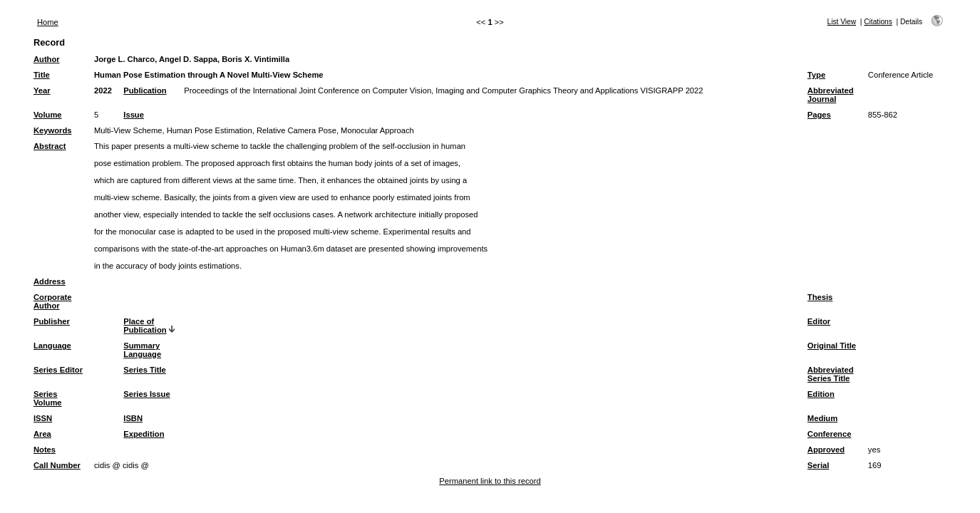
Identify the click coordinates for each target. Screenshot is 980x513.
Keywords (52, 130)
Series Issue (146, 394)
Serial (818, 465)
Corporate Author (52, 301)
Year (42, 90)
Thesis (820, 297)
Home (48, 22)
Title (42, 75)
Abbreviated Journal (831, 95)
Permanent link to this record (490, 481)
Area (42, 434)
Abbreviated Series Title (831, 374)
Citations (878, 22)
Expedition (144, 434)
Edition (821, 394)
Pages (819, 115)
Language (52, 346)
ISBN (133, 418)
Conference (830, 434)
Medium (822, 418)
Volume (48, 115)
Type (816, 75)
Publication (145, 90)
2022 (103, 90)
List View (842, 22)
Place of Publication (145, 326)
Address (50, 281)
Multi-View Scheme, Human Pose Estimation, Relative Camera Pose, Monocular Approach (254, 130)
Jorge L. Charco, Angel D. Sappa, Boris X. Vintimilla (192, 59)
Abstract (50, 146)
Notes (45, 450)
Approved (826, 450)
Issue (134, 115)
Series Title (145, 370)
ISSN (43, 418)
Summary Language (142, 350)
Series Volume (48, 398)
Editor (819, 321)
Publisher (52, 321)
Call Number (57, 465)
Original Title (832, 346)
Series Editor (58, 370)
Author (47, 59)
